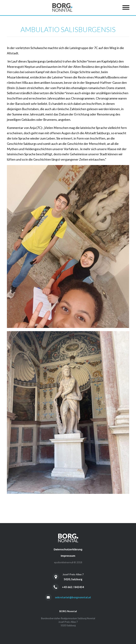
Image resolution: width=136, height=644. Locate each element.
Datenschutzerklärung (68, 549)
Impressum (68, 556)
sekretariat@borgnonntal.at (73, 597)
